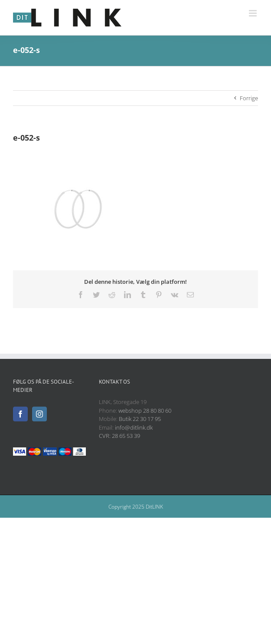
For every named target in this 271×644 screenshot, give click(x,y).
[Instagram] (39, 414)
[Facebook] (20, 414)
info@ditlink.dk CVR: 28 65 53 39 (126, 432)
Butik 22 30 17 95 (140, 419)
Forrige (249, 98)
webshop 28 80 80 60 (145, 411)
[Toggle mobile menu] (253, 13)
